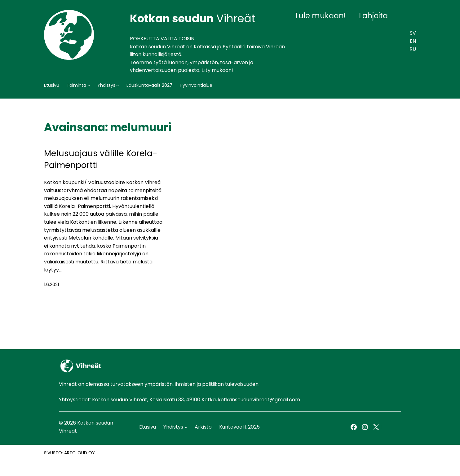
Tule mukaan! (320, 16)
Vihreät (193, 18)
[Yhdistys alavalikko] (117, 85)
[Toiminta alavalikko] (89, 85)
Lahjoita (373, 16)
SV (413, 33)
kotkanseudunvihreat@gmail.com (259, 400)
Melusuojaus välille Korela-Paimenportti (101, 159)
